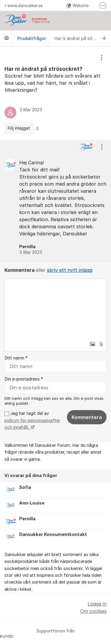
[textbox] (55, 309)
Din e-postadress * (24, 379)
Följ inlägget (19, 128)
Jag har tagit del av (32, 420)
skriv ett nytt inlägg (70, 270)
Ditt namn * (16, 358)
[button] (92, 344)
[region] (55, 93)
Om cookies (93, 611)
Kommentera (87, 417)
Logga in (97, 604)
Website (77, 5)
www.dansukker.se (24, 5)
